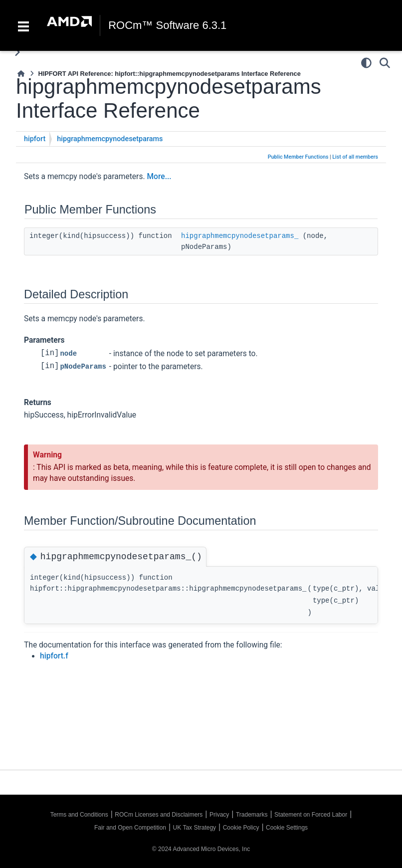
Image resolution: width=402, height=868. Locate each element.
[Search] (385, 63)
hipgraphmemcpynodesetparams (110, 139)
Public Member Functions (298, 157)
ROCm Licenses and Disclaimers (159, 815)
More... (159, 177)
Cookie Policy (241, 828)
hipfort (35, 139)
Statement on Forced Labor (311, 815)
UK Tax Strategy (195, 828)
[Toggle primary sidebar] (17, 52)
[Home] (21, 74)
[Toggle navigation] (23, 25)
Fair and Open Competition (130, 828)
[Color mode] (366, 63)
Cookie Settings (287, 828)
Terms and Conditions (79, 815)
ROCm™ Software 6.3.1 (167, 25)
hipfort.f (54, 655)
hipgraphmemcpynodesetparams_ (240, 236)
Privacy (219, 815)
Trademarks (252, 815)
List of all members (355, 157)
